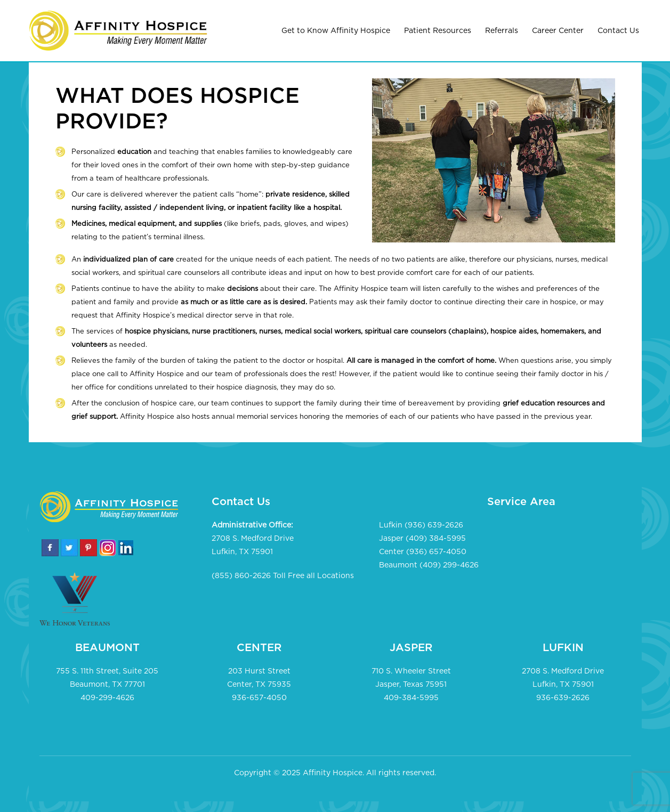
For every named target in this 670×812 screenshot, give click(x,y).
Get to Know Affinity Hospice (336, 31)
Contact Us (618, 31)
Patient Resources (438, 31)
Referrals (502, 31)
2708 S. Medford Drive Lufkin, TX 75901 (253, 545)
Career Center (558, 31)
